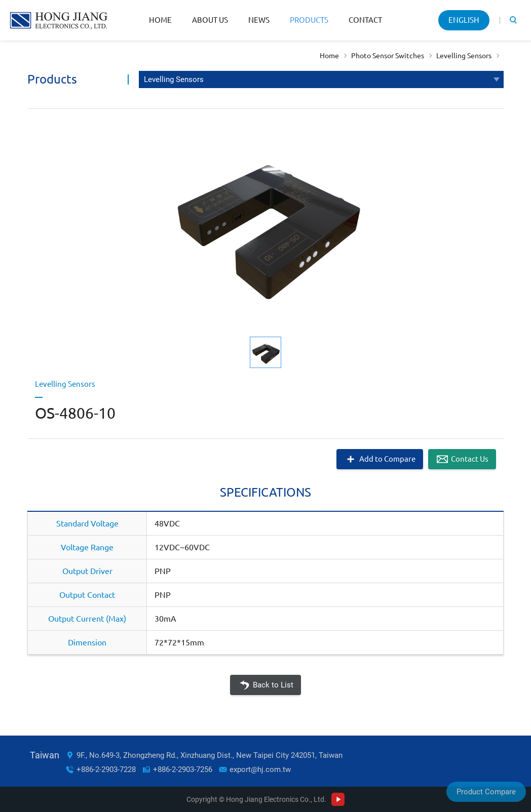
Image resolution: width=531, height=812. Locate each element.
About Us (210, 20)
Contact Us (470, 459)
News (259, 20)
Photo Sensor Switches (388, 56)
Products (309, 20)
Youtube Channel (338, 799)
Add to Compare (387, 459)
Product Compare (486, 792)
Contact (365, 20)
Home (160, 20)
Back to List (273, 685)
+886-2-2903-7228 (106, 769)
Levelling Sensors (464, 56)
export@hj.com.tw (260, 769)
